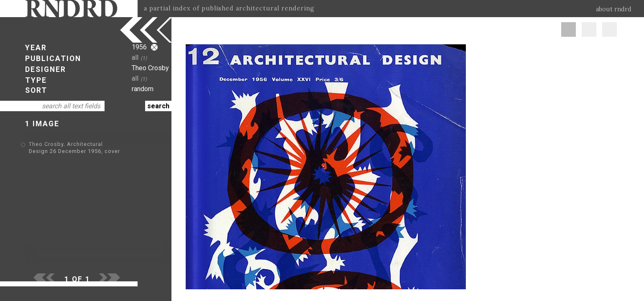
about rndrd (614, 9)
